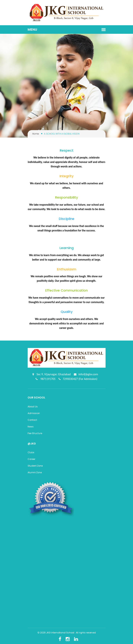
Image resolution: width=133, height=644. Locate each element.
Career (31, 459)
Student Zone (35, 466)
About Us (33, 407)
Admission (34, 413)
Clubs (31, 452)
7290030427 (71, 379)
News (31, 427)
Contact (32, 420)
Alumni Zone (35, 472)
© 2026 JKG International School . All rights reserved (67, 633)
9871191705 (48, 379)
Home (36, 134)
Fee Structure (35, 433)
